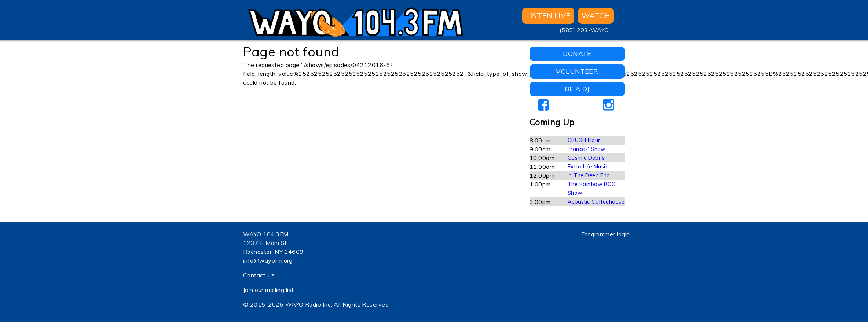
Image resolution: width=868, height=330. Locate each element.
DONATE (577, 54)
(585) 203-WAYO (584, 30)
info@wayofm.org (268, 260)
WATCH (596, 16)
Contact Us (259, 275)
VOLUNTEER (577, 71)
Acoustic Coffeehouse (596, 202)
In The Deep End (589, 175)
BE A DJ (577, 89)
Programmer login (606, 234)
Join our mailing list (269, 290)
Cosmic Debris (586, 158)
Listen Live (548, 16)
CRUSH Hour (584, 140)
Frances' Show (587, 149)
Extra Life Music (588, 167)
